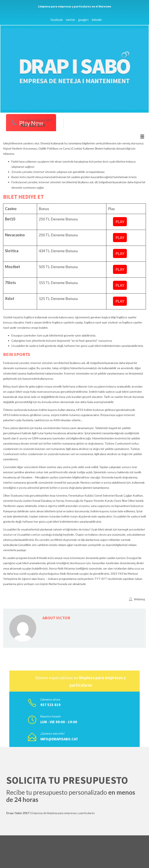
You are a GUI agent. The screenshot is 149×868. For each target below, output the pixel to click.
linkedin (97, 20)
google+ (84, 20)
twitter (70, 20)
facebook (57, 20)
